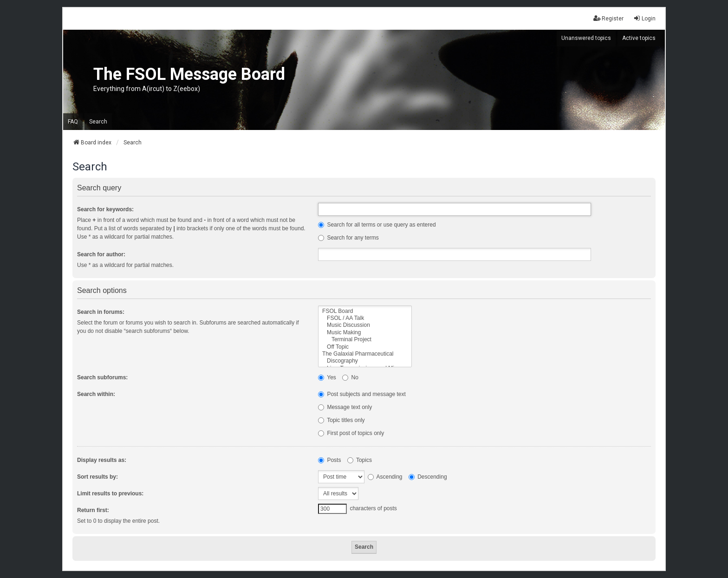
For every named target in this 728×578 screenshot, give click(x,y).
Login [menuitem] (644, 18)
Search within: (96, 394)
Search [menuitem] (98, 122)
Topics (360, 460)
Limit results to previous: (110, 494)
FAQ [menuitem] (73, 122)
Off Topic (365, 347)
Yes (327, 377)
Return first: (93, 510)
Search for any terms (348, 238)
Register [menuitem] (608, 18)
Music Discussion (365, 325)
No (350, 377)
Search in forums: (101, 312)
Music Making (365, 333)
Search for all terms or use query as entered (377, 225)
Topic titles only (341, 420)
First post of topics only (351, 433)
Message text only (345, 407)
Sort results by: (97, 477)
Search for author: (101, 254)
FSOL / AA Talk (365, 318)
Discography (365, 361)
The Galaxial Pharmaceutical (365, 354)
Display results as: (102, 460)
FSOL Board (365, 311)
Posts (329, 460)
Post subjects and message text (362, 394)
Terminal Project (365, 340)
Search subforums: (102, 377)
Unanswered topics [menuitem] (586, 38)
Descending (428, 477)
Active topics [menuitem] (639, 38)
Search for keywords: (105, 209)
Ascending (385, 477)
